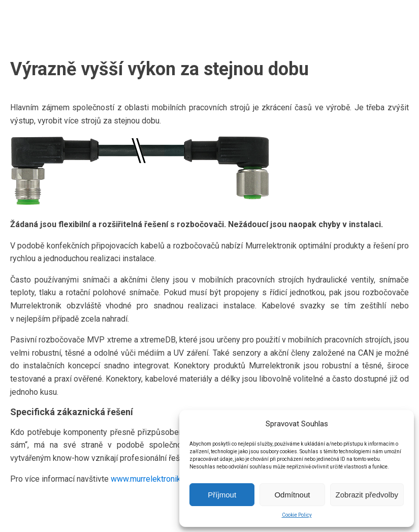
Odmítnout (292, 495)
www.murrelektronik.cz (151, 479)
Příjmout (222, 495)
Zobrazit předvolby (367, 495)
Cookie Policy (297, 515)
